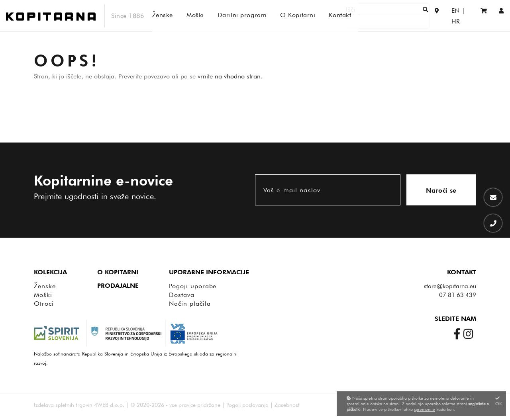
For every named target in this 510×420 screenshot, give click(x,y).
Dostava (182, 295)
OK (499, 401)
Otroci (44, 304)
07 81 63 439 (458, 295)
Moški (43, 295)
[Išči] (401, 16)
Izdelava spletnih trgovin (63, 405)
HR (464, 16)
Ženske (45, 286)
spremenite (425, 409)
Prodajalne (118, 286)
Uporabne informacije (209, 272)
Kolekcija (50, 272)
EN (448, 16)
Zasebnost (287, 405)
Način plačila (190, 304)
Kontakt (462, 272)
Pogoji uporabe (193, 286)
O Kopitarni (118, 272)
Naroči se (441, 190)
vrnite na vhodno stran (229, 76)
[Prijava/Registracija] (501, 16)
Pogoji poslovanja (247, 405)
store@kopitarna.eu (450, 286)
